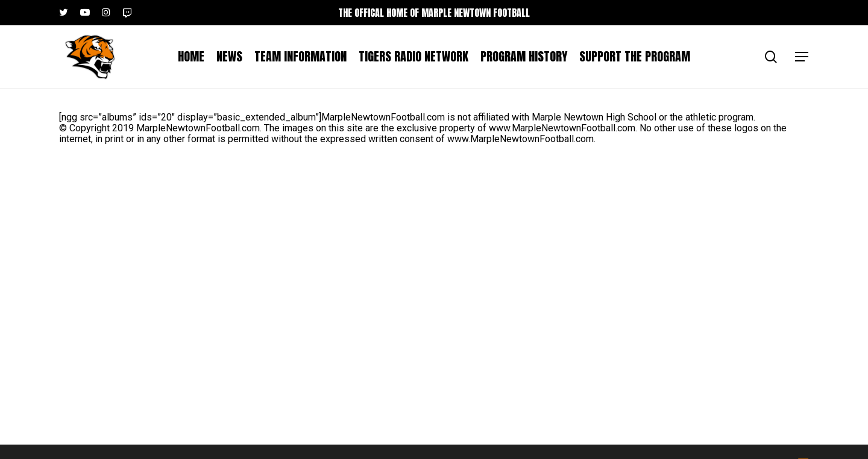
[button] (802, 57)
